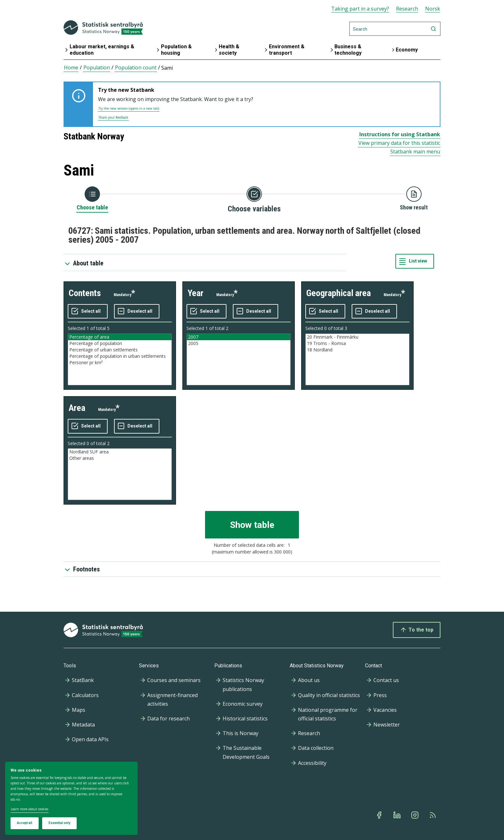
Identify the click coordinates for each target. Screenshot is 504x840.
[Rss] (433, 815)
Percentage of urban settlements (120, 350)
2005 (239, 343)
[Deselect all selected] (137, 311)
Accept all (25, 823)
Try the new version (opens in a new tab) (129, 108)
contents (85, 293)
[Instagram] (416, 815)
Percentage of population (120, 343)
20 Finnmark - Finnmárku (357, 337)
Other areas (120, 458)
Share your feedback (113, 117)
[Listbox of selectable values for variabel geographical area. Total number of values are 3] (357, 359)
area (77, 408)
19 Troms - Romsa (357, 343)
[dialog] (71, 798)
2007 (239, 337)
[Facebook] (380, 815)
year (195, 293)
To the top (417, 630)
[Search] (395, 29)
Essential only (59, 823)
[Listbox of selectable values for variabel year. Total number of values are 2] (239, 359)
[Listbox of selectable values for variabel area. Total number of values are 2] (120, 474)
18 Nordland (357, 350)
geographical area (339, 293)
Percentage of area (120, 337)
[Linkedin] (398, 815)
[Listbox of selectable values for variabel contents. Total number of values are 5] (120, 359)
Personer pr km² (120, 363)
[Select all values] (88, 311)
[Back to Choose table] (92, 199)
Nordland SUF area (120, 452)
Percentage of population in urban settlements (120, 356)
